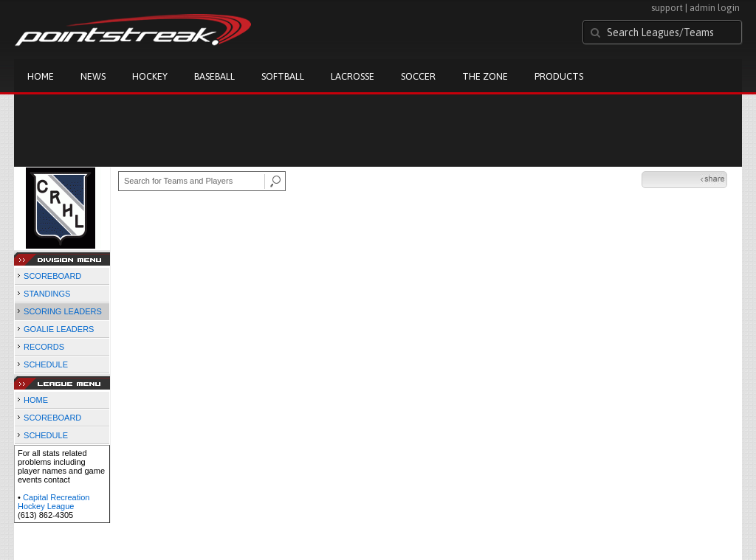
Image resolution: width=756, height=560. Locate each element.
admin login (715, 8)
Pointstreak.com (133, 31)
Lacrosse (353, 76)
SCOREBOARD (52, 276)
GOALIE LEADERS (59, 329)
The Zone (485, 76)
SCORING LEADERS (63, 311)
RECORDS (44, 347)
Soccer (418, 76)
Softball (283, 76)
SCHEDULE (46, 364)
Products (559, 76)
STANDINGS (47, 294)
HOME (36, 400)
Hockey (150, 76)
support (667, 8)
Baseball (214, 76)
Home (41, 76)
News (93, 76)
